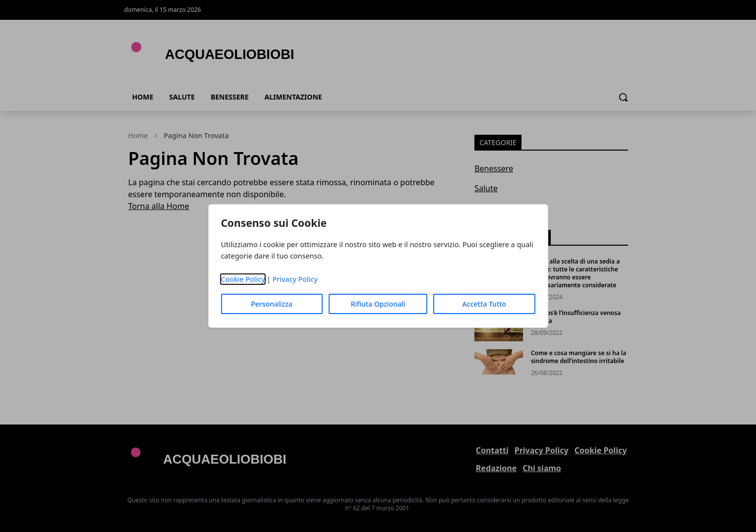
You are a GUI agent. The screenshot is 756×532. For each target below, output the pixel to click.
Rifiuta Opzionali (378, 304)
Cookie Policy (243, 279)
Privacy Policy (295, 279)
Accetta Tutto (485, 304)
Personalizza (272, 304)
